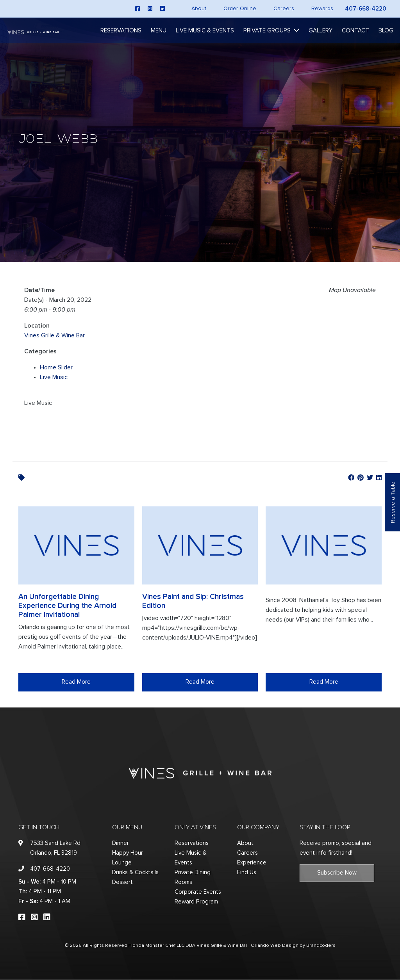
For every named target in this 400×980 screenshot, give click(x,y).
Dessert (122, 882)
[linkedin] (162, 9)
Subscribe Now (337, 873)
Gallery (321, 31)
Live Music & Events (205, 31)
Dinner (121, 843)
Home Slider (56, 367)
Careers (284, 9)
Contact (355, 31)
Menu (159, 31)
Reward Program (196, 902)
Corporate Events (198, 892)
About (199, 9)
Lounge (122, 863)
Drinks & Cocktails (135, 872)
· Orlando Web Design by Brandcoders (292, 946)
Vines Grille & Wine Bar (54, 335)
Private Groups (267, 31)
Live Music (54, 377)
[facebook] (137, 9)
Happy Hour (128, 853)
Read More (76, 682)
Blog (386, 31)
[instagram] (150, 9)
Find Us (247, 872)
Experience (252, 863)
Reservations (121, 31)
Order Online (240, 9)
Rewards (322, 9)
